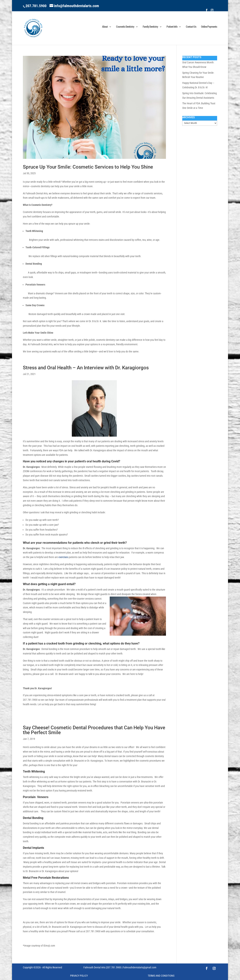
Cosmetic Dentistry (125, 27)
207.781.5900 (36, 6)
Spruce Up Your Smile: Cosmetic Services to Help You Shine (88, 167)
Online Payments (209, 27)
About (105, 27)
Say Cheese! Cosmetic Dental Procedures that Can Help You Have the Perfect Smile (94, 730)
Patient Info (172, 27)
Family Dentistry (150, 27)
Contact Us (191, 27)
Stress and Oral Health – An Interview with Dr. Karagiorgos (86, 368)
